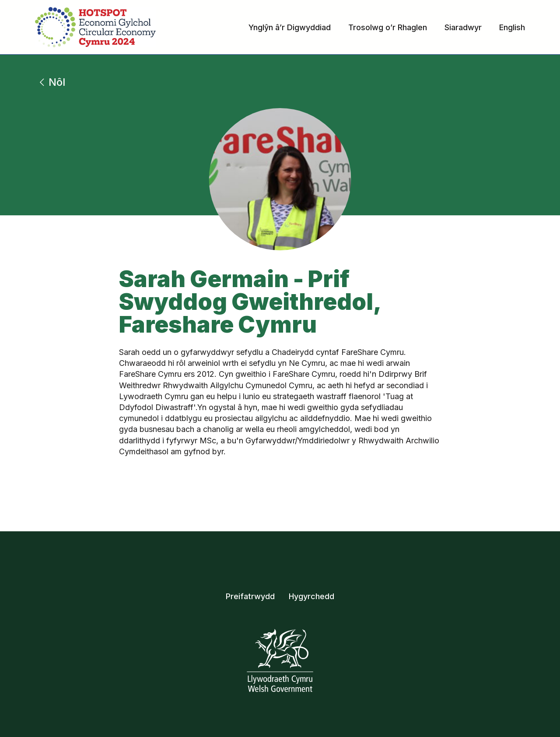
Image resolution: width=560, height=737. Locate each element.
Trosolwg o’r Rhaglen (388, 27)
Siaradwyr (463, 27)
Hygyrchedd (311, 596)
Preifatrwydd (250, 596)
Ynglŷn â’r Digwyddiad (290, 27)
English (512, 27)
